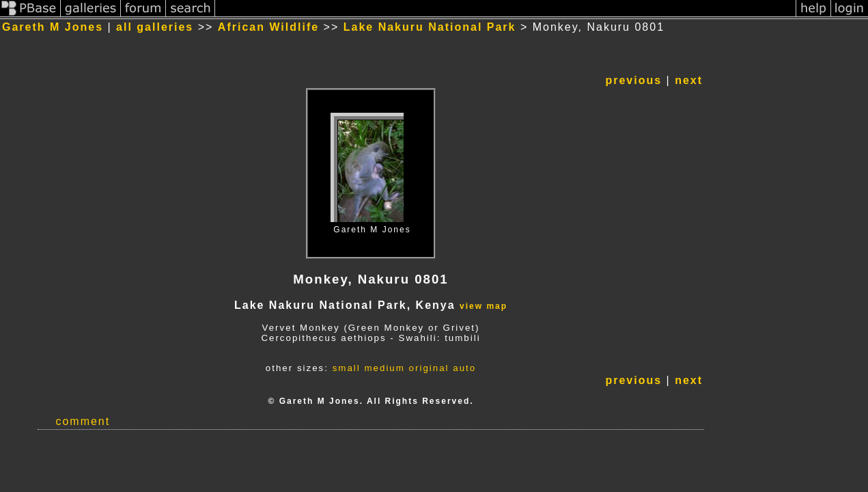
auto (464, 368)
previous (633, 80)
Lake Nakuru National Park (430, 27)
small (347, 368)
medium (384, 368)
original (429, 368)
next (689, 80)
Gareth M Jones (53, 27)
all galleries (155, 27)
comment (83, 421)
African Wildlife (268, 27)
